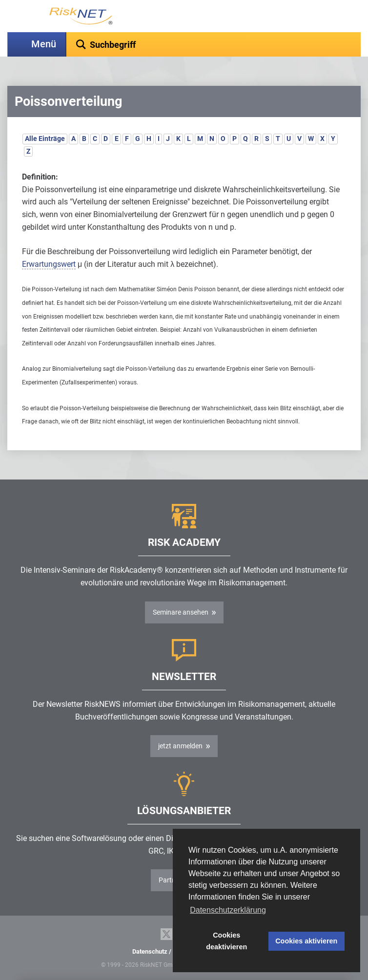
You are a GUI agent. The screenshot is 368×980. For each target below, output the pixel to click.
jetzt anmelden (180, 746)
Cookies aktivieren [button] (306, 941)
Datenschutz (150, 951)
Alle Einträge (45, 139)
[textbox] (214, 44)
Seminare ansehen (181, 612)
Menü (44, 44)
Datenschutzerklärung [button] (228, 910)
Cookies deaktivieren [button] (226, 941)
